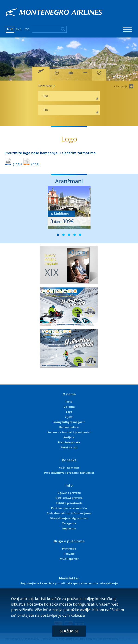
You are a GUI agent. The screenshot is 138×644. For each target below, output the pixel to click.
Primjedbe (69, 549)
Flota (69, 402)
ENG (19, 29)
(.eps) (31, 164)
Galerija (69, 407)
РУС (27, 29)
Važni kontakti (69, 467)
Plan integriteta (69, 442)
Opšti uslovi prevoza (69, 498)
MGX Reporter (69, 559)
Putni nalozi (69, 447)
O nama (69, 394)
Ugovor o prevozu (69, 493)
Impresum (69, 528)
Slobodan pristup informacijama (69, 513)
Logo (69, 412)
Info (69, 485)
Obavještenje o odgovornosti (69, 518)
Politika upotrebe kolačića (69, 508)
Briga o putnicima (69, 541)
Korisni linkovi (69, 427)
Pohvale (69, 554)
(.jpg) (13, 164)
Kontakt (69, 460)
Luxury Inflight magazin (69, 422)
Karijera (69, 437)
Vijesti (69, 417)
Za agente (69, 523)
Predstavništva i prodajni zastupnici (69, 473)
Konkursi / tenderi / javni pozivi (69, 432)
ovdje (85, 610)
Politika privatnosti (69, 503)
